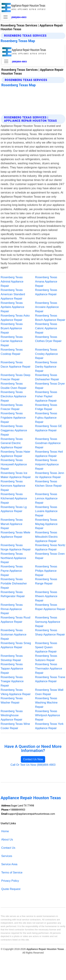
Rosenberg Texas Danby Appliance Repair (46, 367)
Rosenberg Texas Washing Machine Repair (46, 702)
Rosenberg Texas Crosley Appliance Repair (47, 354)
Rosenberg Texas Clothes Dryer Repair (48, 339)
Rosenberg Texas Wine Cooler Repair (15, 726)
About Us (7, 839)
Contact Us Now (33, 759)
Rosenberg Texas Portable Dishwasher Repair (14, 583)
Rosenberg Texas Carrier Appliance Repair (12, 341)
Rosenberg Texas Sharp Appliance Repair (50, 632)
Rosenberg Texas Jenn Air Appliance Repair (50, 475)
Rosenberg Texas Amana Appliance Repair (46, 281)
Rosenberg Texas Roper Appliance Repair (50, 607)
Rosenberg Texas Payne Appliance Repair (12, 571)
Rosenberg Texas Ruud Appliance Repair (16, 620)
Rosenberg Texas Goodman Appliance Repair (48, 443)
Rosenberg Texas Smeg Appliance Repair (16, 645)
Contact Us (8, 848)
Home (5, 831)
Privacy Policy (10, 881)
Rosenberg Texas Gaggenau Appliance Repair (14, 430)
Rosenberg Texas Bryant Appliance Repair (12, 328)
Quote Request (11, 889)
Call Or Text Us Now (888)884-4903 (33, 765)
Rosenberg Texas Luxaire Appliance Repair (46, 511)
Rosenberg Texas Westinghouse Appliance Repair (12, 715)
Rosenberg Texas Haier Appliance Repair (16, 454)
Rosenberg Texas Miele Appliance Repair (16, 535)
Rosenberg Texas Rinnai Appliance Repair (12, 609)
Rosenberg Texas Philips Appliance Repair (46, 571)
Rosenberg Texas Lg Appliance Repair (14, 509)
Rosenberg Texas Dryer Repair (50, 386)
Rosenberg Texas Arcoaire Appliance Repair (47, 307)
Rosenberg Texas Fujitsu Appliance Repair (46, 418)
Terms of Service (12, 872)
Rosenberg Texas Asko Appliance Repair (15, 318)
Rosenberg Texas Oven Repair (50, 556)
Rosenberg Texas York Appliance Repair (49, 726)
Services (7, 856)
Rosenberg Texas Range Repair (46, 581)
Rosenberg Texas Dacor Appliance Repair (16, 364)
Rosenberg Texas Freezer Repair (12, 407)
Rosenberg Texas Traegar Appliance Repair (12, 681)
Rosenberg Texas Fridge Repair (46, 407)
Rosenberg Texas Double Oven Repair (14, 386)
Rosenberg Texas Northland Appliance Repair (13, 558)
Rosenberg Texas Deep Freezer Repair (16, 377)
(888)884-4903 (19, 17)
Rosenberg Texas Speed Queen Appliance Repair (46, 647)
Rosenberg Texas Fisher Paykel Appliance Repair (46, 396)
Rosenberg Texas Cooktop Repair (12, 352)
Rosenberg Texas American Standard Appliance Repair (13, 294)
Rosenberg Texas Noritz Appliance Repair (50, 547)
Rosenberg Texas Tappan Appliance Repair (12, 668)
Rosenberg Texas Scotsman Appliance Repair (14, 634)
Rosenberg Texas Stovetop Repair (12, 658)
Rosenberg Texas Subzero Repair (46, 658)
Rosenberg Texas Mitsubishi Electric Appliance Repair (47, 537)
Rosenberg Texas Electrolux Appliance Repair (13, 396)
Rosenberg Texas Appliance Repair (46, 292)
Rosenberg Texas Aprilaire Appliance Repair (12, 307)
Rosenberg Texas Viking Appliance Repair (16, 692)
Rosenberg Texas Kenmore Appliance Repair (13, 486)
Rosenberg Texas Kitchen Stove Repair (49, 483)
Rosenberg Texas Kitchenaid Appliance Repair (14, 498)
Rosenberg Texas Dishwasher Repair (47, 377)
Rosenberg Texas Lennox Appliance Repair (46, 498)
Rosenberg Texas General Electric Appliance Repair (12, 443)
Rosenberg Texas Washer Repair (12, 700)
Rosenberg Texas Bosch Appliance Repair (50, 318)
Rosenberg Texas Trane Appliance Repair (50, 679)
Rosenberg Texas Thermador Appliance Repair (49, 668)
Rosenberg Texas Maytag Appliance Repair (46, 524)
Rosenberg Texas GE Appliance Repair (49, 428)
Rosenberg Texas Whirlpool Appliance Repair (48, 715)
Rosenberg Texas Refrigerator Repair (13, 594)
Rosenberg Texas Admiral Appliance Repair (12, 281)
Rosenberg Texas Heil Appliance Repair (49, 454)
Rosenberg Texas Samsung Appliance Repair (48, 622)
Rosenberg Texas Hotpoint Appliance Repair (47, 464)
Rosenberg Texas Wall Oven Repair (49, 692)
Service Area (9, 864)
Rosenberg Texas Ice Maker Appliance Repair (16, 475)
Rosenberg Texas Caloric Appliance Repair (46, 328)
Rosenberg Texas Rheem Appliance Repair (46, 596)
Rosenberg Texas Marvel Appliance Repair (12, 524)
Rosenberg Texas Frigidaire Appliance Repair (13, 418)
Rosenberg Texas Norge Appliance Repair (16, 547)
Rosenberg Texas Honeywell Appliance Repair (14, 464)
